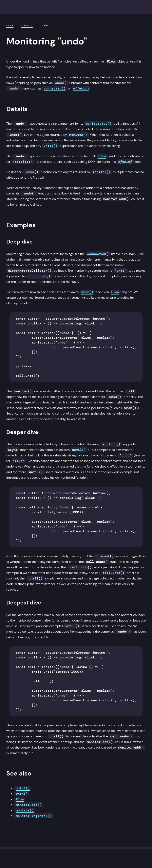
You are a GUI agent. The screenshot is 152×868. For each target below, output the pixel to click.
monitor (27, 25)
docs (10, 25)
